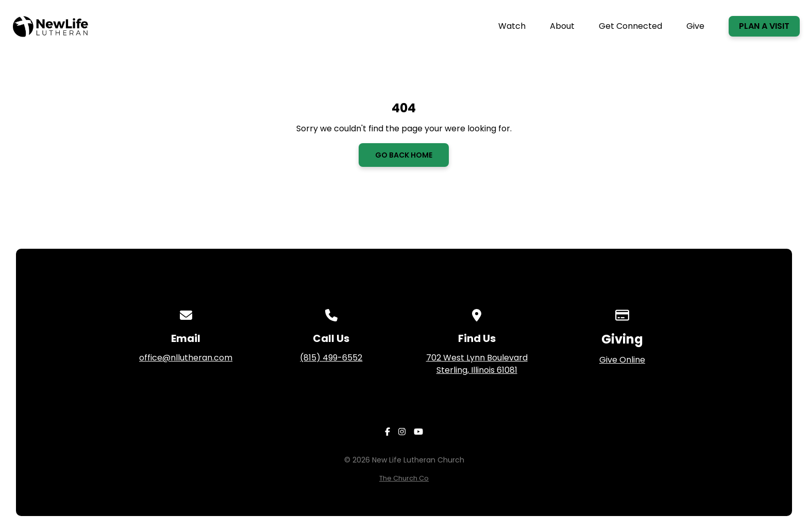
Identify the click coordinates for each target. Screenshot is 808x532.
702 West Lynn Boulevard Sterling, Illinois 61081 (477, 364)
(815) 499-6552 (331, 358)
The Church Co (404, 478)
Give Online (622, 360)
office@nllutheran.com (186, 358)
